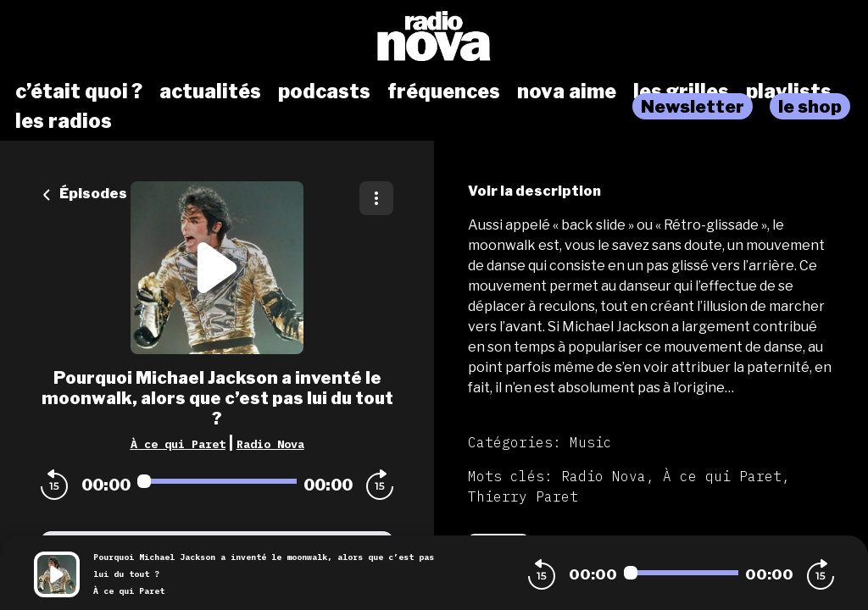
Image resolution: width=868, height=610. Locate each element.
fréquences (444, 91)
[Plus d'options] (376, 198)
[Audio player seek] (217, 481)
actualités (210, 91)
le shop (810, 106)
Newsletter (693, 106)
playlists (789, 91)
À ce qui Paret (178, 444)
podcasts (324, 91)
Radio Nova (270, 444)
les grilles (681, 91)
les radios (64, 121)
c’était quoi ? (79, 91)
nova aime (567, 91)
